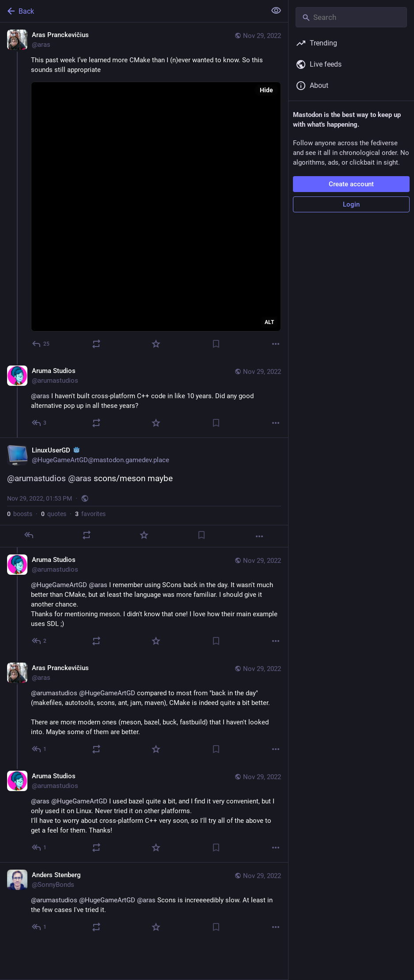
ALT (269, 322)
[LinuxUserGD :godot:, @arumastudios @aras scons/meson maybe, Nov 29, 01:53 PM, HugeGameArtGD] (144, 492)
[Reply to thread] (40, 423)
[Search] (351, 17)
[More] (276, 344)
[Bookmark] (216, 344)
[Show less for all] (276, 11)
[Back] (132, 11)
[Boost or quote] (96, 344)
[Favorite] (156, 344)
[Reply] (41, 344)
